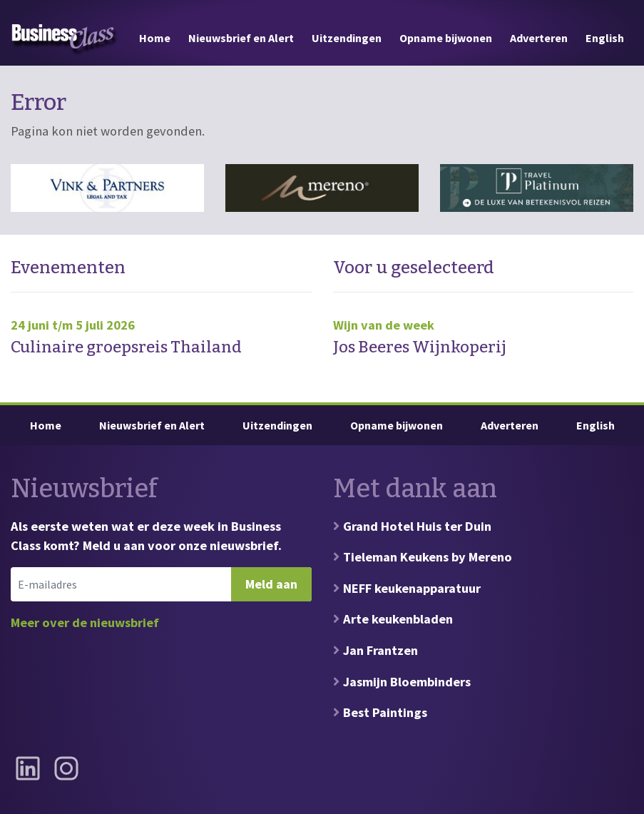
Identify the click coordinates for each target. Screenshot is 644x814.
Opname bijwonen (446, 38)
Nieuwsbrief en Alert (241, 38)
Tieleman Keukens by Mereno (428, 557)
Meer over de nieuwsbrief (85, 622)
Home (155, 38)
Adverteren (539, 38)
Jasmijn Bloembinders (407, 682)
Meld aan (271, 584)
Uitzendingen (347, 38)
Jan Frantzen (380, 650)
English (605, 38)
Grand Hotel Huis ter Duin (417, 526)
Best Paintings (385, 712)
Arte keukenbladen (398, 619)
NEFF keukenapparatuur (412, 588)
